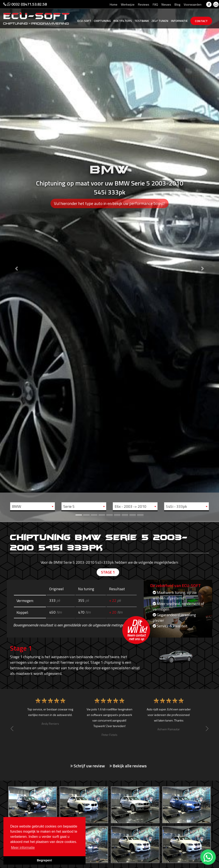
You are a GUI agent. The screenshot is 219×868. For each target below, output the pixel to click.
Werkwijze (128, 4)
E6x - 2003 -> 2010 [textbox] (130, 506)
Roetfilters (123, 21)
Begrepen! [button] (44, 860)
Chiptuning (102, 21)
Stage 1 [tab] (108, 572)
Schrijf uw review (88, 766)
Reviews (144, 4)
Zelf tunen (160, 21)
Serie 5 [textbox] (69, 506)
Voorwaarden (193, 4)
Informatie (179, 21)
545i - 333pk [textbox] (176, 506)
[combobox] (33, 506)
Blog (177, 4)
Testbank (142, 21)
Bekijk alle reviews (128, 766)
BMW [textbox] (17, 506)
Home (114, 4)
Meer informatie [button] (23, 848)
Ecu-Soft (84, 21)
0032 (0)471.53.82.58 (25, 4)
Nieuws (166, 4)
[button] (16, 260)
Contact (201, 21)
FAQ (155, 4)
